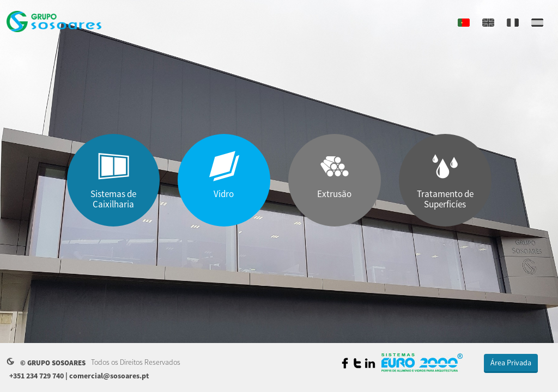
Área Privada (511, 363)
